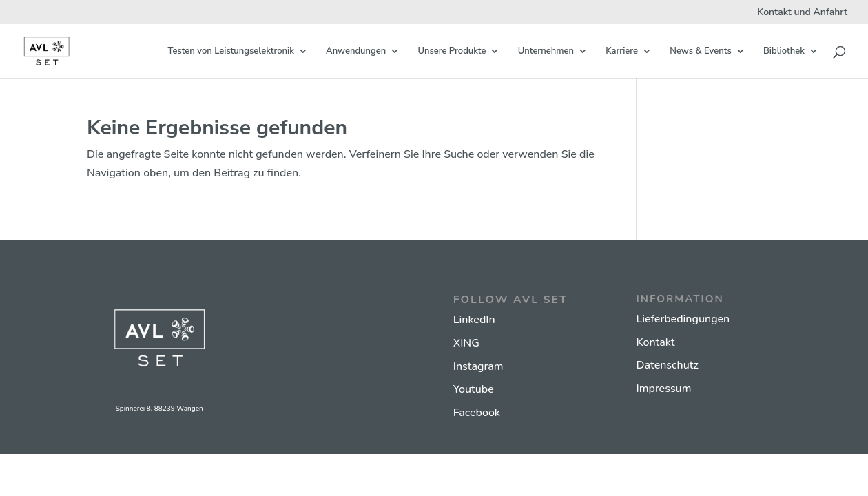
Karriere (622, 52)
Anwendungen (356, 52)
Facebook (477, 413)
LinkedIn (474, 320)
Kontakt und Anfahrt (802, 13)
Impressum (664, 389)
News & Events (700, 52)
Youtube (474, 389)
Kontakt (656, 342)
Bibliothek (784, 52)
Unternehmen (546, 52)
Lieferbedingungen (683, 319)
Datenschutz (668, 365)
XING (466, 343)
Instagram (478, 366)
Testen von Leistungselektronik (231, 52)
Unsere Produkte (452, 52)
